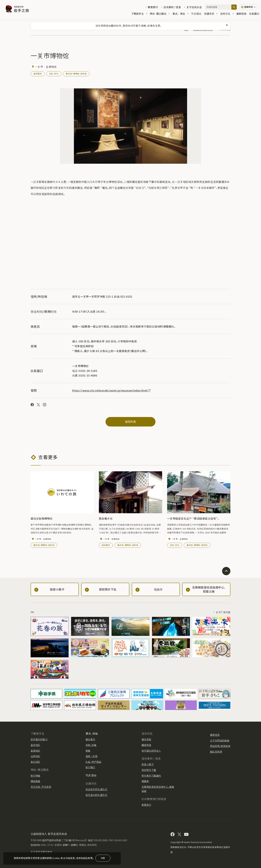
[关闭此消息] (227, 25)
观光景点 (38, 74)
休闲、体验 (91, 745)
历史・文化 (54, 74)
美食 (88, 751)
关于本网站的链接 (220, 740)
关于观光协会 (194, 7)
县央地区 (35, 745)
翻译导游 (146, 745)
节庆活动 (196, 14)
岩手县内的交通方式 (96, 795)
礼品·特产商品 (93, 762)
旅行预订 (90, 767)
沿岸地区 (35, 756)
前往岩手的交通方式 (96, 789)
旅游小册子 (148, 764)
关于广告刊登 (223, 612)
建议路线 (35, 781)
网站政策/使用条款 (220, 746)
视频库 (145, 781)
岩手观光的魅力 (39, 739)
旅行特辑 (35, 776)
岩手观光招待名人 (151, 751)
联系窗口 (254, 14)
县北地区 (35, 762)
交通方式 (211, 14)
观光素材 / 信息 (172, 7)
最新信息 (241, 14)
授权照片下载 (149, 770)
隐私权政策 (216, 752)
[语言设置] (248, 7)
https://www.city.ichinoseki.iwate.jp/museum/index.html (112, 390)
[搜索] (234, 7)
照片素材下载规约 (151, 776)
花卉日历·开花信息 (41, 787)
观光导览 (227, 14)
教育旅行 (153, 7)
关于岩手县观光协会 (41, 852)
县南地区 (35, 751)
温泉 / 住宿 (91, 756)
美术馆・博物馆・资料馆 (76, 74)
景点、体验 (180, 14)
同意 (103, 858)
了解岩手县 (139, 14)
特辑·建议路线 (160, 14)
